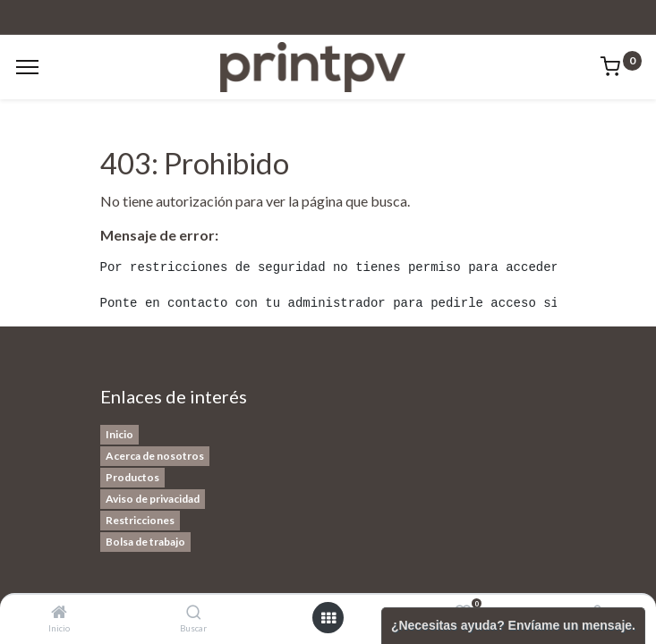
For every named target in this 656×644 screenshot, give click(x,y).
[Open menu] (328, 618)
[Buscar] (194, 612)
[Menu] (27, 67)
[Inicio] (59, 612)
